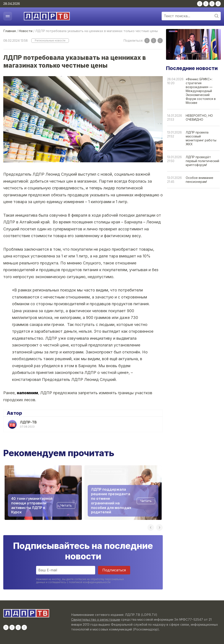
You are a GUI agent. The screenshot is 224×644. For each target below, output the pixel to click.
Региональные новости (50, 40)
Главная (10, 31)
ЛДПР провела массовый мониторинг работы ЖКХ (201, 138)
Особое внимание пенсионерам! (199, 180)
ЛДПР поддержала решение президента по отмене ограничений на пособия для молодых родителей (111, 501)
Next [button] (159, 528)
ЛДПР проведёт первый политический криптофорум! (202, 161)
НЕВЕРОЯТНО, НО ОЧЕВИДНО (199, 117)
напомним (27, 393)
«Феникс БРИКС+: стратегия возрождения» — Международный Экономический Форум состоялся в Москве (201, 91)
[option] (43, 493)
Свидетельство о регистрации (96, 619)
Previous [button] (151, 528)
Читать (66, 505)
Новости (25, 31)
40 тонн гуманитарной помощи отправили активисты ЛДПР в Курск (32, 505)
